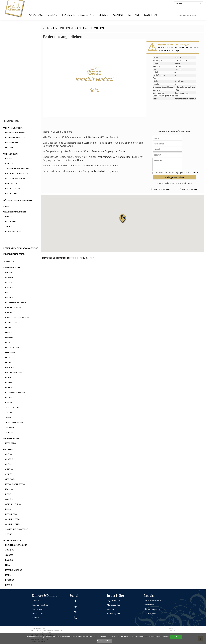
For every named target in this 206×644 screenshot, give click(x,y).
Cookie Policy (150, 613)
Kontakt (134, 15)
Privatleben (149, 605)
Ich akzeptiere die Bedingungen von (177, 172)
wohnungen (10, 154)
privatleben (193, 172)
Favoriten (150, 15)
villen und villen (13, 128)
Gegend (53, 15)
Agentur (118, 15)
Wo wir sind (37, 609)
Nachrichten (38, 613)
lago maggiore (12, 267)
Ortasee (111, 609)
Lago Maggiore (114, 601)
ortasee (8, 449)
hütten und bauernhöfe (18, 200)
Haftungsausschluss (153, 609)
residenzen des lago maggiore (21, 248)
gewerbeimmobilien (15, 212)
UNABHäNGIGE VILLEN (88, 28)
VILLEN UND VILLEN (56, 28)
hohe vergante (12, 540)
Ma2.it (172, 631)
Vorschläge (36, 15)
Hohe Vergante (114, 613)
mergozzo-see (11, 439)
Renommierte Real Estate (78, 15)
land (6, 206)
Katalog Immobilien (41, 605)
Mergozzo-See (114, 605)
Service (103, 15)
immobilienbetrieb (14, 254)
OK (176, 637)
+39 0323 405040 (161, 189)
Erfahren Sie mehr (104, 640)
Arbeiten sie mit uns (153, 600)
